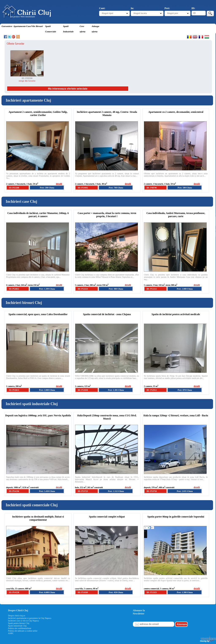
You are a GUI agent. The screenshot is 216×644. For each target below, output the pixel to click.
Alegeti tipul (107, 13)
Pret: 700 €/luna (116, 188)
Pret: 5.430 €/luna (47, 491)
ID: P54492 (83, 188)
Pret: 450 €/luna (116, 592)
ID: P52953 (152, 390)
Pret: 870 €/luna (185, 390)
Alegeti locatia (140, 13)
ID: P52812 (14, 289)
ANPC (11, 633)
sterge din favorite (27, 81)
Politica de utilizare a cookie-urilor (23, 631)
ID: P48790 (152, 188)
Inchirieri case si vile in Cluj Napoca (24, 621)
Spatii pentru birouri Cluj (19, 623)
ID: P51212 (152, 289)
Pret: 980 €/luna (116, 289)
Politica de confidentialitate (20, 628)
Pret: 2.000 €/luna (185, 289)
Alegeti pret (173, 13)
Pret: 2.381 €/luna (116, 390)
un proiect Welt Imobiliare (23, 16)
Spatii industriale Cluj (17, 626)
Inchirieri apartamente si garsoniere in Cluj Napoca (30, 618)
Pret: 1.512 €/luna (116, 491)
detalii (59, 184)
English (195, 37)
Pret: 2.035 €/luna (185, 491)
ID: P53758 (152, 491)
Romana (189, 37)
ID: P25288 (14, 188)
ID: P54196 (14, 491)
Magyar (207, 37)
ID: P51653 (14, 390)
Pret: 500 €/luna (185, 188)
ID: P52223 (83, 289)
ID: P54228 (14, 592)
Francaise (201, 37)
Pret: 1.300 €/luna (185, 592)
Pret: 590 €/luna (47, 188)
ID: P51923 (152, 592)
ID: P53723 (83, 491)
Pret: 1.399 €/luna (47, 289)
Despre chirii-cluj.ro (17, 616)
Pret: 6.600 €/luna (47, 592)
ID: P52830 (83, 390)
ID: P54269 (83, 592)
